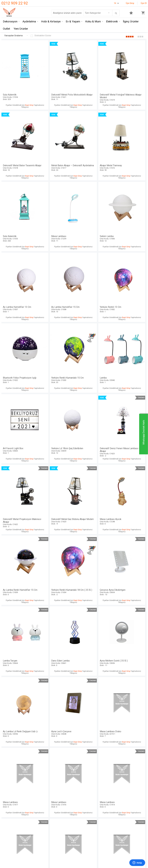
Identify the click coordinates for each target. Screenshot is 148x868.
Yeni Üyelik (81, 795)
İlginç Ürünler (131, 22)
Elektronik (112, 22)
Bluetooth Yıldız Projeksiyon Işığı (19, 267)
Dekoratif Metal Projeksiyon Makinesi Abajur (92, 327)
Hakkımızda (8, 801)
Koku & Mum (93, 22)
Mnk (28, 790)
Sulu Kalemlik (19, 84)
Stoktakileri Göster (41, 36)
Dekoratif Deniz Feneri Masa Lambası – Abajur (56, 327)
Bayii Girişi (29, 95)
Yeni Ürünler (21, 29)
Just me (30, 817)
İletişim (5, 790)
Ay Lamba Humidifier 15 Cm (92, 205)
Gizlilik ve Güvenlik (60, 814)
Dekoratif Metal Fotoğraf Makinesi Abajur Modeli (92, 85)
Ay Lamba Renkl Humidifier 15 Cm (56, 388)
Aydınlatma (29, 22)
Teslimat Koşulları (60, 790)
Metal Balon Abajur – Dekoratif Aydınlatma (19, 146)
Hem (29, 795)
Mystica (30, 806)
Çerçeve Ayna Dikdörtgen (129, 387)
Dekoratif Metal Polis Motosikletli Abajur (56, 85)
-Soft (59, 836)
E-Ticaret (65, 836)
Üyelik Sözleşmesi (60, 795)
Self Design (32, 811)
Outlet (6, 29)
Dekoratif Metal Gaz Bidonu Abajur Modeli (129, 327)
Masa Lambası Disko (56, 508)
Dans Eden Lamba (56, 447)
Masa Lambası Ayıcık (19, 387)
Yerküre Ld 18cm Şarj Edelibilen (19, 326)
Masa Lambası (129, 144)
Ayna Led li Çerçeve (19, 508)
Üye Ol (144, 3)
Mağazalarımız (9, 795)
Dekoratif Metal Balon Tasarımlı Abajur (129, 85)
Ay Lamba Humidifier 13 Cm (56, 205)
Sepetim (80, 811)
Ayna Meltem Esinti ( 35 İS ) (92, 447)
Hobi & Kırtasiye (51, 22)
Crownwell (31, 801)
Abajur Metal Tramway (56, 144)
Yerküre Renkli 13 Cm (129, 205)
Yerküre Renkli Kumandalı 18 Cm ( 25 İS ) (92, 388)
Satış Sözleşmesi (60, 801)
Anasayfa (80, 790)
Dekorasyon (10, 22)
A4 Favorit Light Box (129, 266)
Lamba (92, 266)
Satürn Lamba (19, 205)
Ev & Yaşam (73, 22)
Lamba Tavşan (19, 447)
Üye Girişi (130, 3)
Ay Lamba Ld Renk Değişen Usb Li (129, 449)
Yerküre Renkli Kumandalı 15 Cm (56, 267)
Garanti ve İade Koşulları (58, 807)
